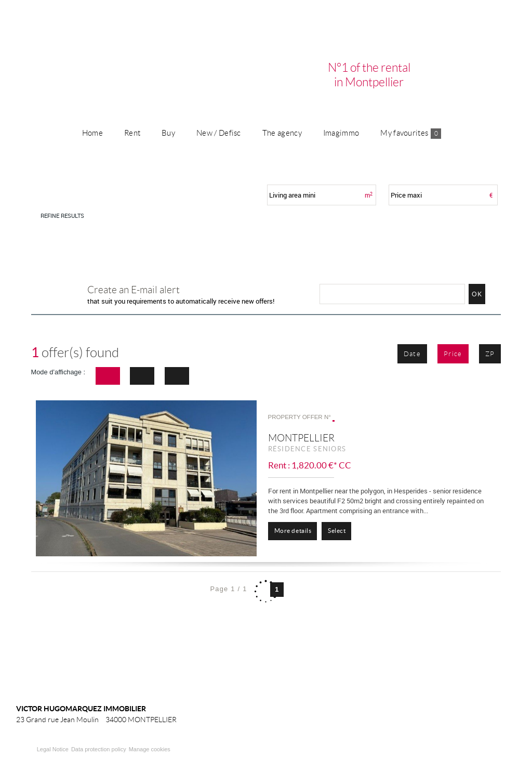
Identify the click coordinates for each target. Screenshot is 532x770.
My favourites (411, 134)
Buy (168, 133)
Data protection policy (99, 749)
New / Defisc (219, 133)
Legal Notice (53, 749)
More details (293, 531)
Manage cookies (150, 749)
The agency (282, 133)
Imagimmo (341, 133)
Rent (132, 133)
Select (337, 531)
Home (92, 133)
